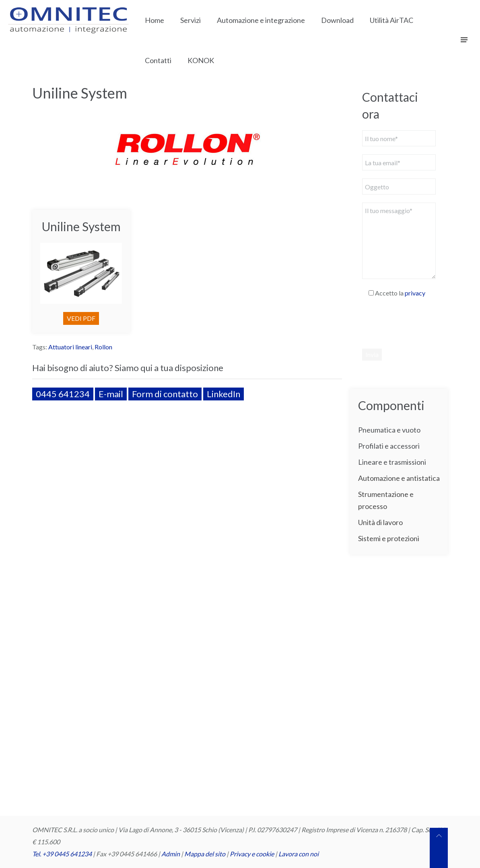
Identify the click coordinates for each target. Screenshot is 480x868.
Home (155, 20)
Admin (171, 854)
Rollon (103, 347)
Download (337, 20)
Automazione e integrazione (261, 20)
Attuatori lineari (70, 347)
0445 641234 (63, 394)
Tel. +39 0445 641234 (62, 854)
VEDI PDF (81, 318)
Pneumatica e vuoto (389, 430)
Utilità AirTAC (391, 20)
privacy (415, 293)
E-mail (111, 394)
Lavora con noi (299, 854)
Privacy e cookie (252, 854)
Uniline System (81, 226)
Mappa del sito (205, 854)
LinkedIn (224, 394)
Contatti (158, 60)
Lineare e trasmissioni (392, 462)
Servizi (191, 20)
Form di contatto (165, 394)
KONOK (201, 60)
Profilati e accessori (389, 446)
